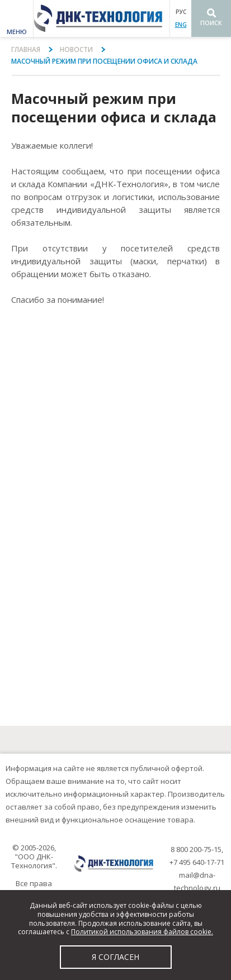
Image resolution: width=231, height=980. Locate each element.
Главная (26, 49)
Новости (76, 49)
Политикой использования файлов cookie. (142, 932)
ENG (181, 25)
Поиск (211, 23)
